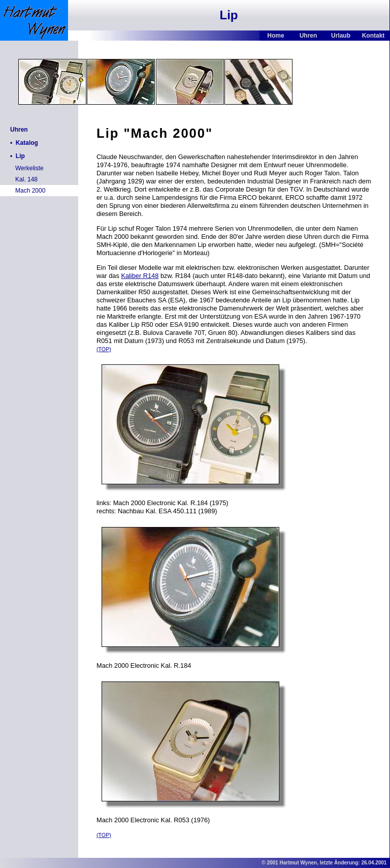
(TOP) (104, 349)
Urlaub (341, 36)
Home (275, 36)
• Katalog (24, 143)
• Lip (18, 156)
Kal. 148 (26, 179)
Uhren (308, 36)
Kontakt (373, 36)
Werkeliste (29, 168)
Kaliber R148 (140, 276)
